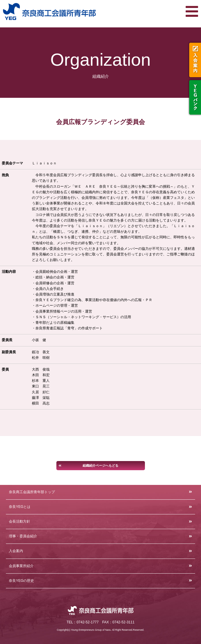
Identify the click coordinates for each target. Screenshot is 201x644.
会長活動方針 (19, 521)
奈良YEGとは (20, 507)
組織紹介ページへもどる (100, 465)
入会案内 (194, 60)
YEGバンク (194, 97)
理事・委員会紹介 (23, 536)
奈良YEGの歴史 (21, 581)
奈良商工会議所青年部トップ (32, 492)
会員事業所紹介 (21, 566)
